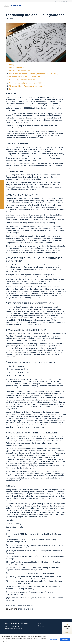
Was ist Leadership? (17, 68)
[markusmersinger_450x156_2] (13, 6)
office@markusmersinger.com (13, 628)
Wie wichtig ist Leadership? (19, 71)
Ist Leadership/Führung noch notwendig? (25, 77)
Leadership (9, 19)
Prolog (11, 65)
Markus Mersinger (27, 605)
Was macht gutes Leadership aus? (23, 80)
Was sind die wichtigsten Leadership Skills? (26, 83)
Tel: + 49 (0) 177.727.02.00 (61, 1)
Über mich (41, 626)
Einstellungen (53, 639)
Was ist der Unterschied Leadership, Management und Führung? (34, 74)
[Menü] (67, 6)
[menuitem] (67, 6)
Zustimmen (65, 639)
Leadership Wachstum (26, 609)
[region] (36, 639)
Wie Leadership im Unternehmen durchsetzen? (27, 86)
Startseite (41, 624)
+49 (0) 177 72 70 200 (12, 627)
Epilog (11, 89)
